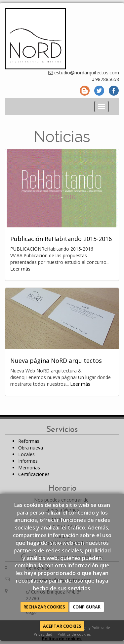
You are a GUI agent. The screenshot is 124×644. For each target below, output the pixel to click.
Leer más (20, 269)
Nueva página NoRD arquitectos (56, 361)
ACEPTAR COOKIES (62, 626)
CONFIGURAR (87, 607)
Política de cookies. (62, 639)
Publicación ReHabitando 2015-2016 (61, 239)
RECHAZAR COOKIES (44, 607)
